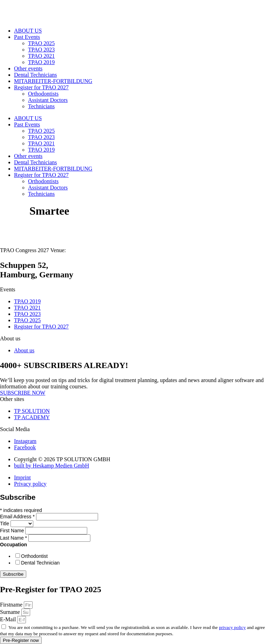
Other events (28, 68)
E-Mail (9, 619)
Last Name (14, 538)
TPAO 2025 (41, 43)
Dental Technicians (36, 75)
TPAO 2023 (41, 50)
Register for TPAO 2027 (41, 87)
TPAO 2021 (41, 56)
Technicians (41, 106)
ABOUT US (28, 31)
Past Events (27, 37)
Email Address (18, 517)
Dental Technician (40, 563)
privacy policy (232, 627)
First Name (13, 531)
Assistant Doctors (48, 100)
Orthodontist (34, 556)
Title (5, 524)
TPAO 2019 (41, 62)
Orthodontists (43, 94)
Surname (11, 612)
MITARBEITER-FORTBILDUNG (53, 81)
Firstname (12, 605)
